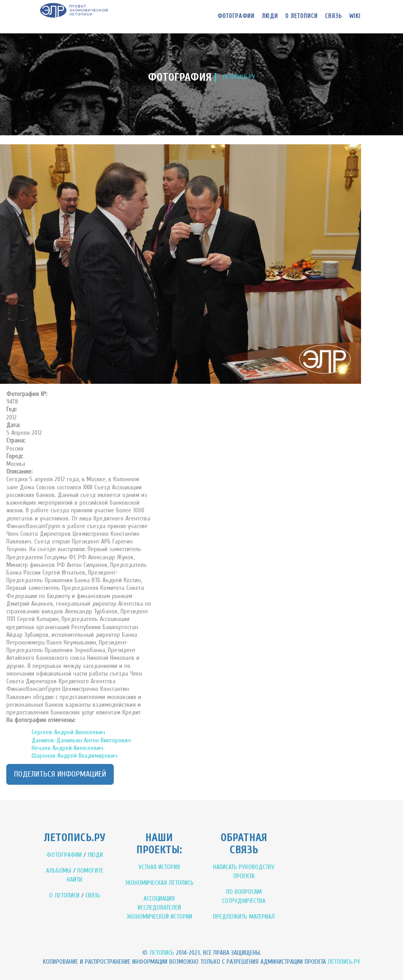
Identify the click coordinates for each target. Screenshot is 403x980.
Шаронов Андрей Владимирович (74, 756)
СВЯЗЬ (93, 895)
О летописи (301, 16)
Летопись (162, 953)
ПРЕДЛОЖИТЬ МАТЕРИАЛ (244, 917)
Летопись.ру (344, 962)
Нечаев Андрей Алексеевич (67, 748)
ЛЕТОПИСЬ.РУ (239, 77)
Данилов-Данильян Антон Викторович (81, 740)
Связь (334, 16)
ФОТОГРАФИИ (64, 855)
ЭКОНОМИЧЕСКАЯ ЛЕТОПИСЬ (159, 883)
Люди (270, 16)
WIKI (355, 16)
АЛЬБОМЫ (59, 871)
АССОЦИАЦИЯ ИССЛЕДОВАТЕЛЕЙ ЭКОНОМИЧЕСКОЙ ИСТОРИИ (159, 908)
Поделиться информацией (60, 774)
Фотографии (236, 16)
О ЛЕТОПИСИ (64, 895)
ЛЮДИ (95, 855)
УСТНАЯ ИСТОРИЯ (159, 867)
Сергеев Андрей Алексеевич (68, 732)
